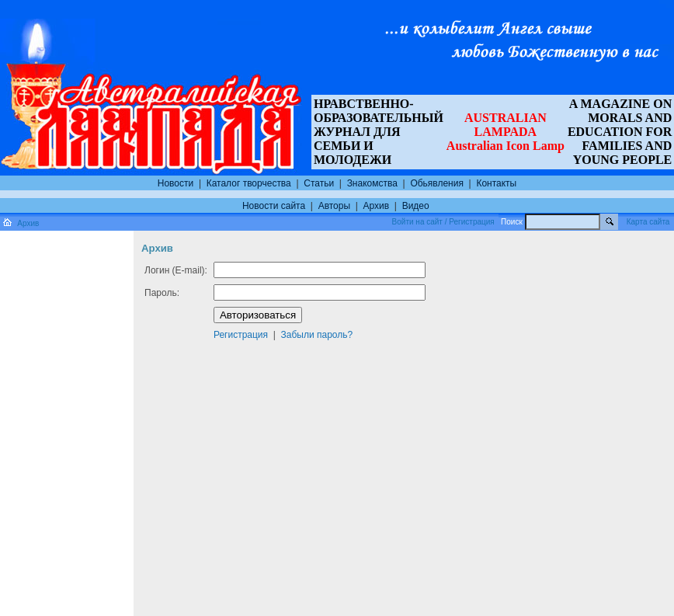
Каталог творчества (249, 183)
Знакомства (372, 183)
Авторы (334, 206)
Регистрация (241, 335)
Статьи (319, 183)
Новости (175, 183)
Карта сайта (648, 222)
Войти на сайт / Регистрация (443, 222)
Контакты (496, 183)
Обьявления (437, 183)
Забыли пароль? (317, 335)
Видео (416, 206)
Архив (377, 206)
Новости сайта (274, 206)
